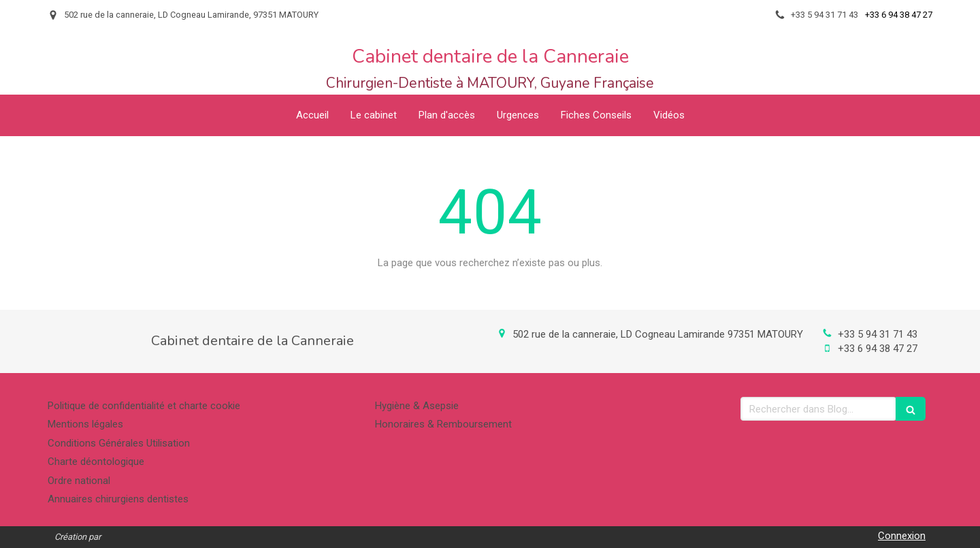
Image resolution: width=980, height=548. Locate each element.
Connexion (902, 536)
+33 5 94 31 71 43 (878, 334)
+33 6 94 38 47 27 (878, 349)
